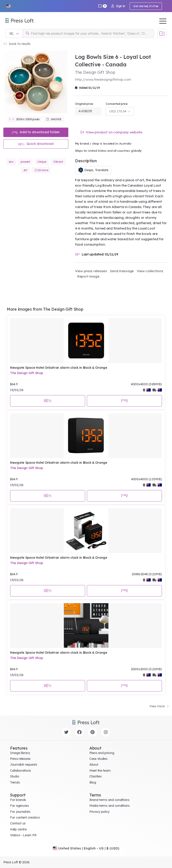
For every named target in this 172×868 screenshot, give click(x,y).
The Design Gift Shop (26, 373)
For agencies (19, 806)
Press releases (20, 759)
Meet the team (100, 771)
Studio (15, 776)
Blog (93, 782)
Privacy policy (99, 812)
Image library (20, 753)
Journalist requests (24, 765)
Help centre (18, 829)
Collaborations (20, 771)
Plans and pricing (102, 753)
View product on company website (111, 132)
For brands (18, 800)
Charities (95, 776)
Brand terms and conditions (109, 800)
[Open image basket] (162, 34)
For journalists (20, 812)
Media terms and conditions (110, 806)
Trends (15, 782)
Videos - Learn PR (23, 835)
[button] (8, 6)
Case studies (98, 759)
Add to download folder (36, 132)
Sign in (118, 6)
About (94, 765)
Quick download (36, 144)
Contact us (18, 823)
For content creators (25, 817)
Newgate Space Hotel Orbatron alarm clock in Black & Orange (59, 368)
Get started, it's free (146, 6)
